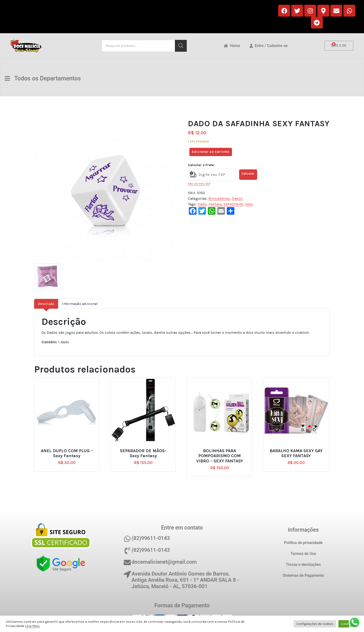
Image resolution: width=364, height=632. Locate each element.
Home (232, 46)
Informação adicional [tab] (80, 304)
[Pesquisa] (181, 46)
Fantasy (215, 204)
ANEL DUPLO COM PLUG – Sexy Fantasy (67, 453)
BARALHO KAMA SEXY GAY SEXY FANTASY (296, 453)
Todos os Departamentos (44, 78)
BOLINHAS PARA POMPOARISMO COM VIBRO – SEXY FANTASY (220, 456)
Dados (237, 198)
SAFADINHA (233, 204)
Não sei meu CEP (199, 184)
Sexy (249, 204)
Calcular (248, 174)
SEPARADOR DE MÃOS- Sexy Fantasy (143, 453)
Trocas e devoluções (303, 565)
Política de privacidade (303, 543)
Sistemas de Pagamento (303, 575)
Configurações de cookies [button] (315, 624)
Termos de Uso (303, 554)
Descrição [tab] (46, 304)
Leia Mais (32, 626)
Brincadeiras (219, 198)
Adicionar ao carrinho (211, 152)
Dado (202, 204)
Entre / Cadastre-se (269, 46)
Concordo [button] (348, 624)
